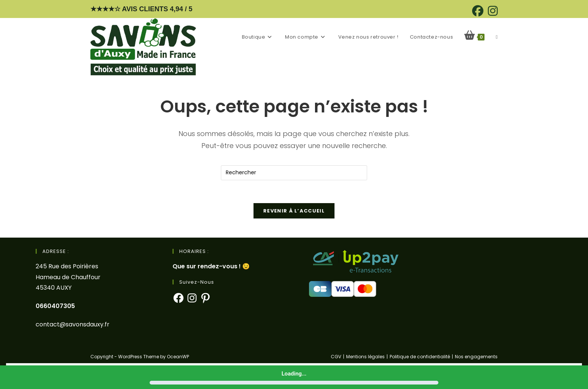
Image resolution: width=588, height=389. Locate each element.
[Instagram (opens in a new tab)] (492, 11)
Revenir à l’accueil (294, 211)
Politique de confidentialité (420, 357)
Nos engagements (476, 357)
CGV (336, 357)
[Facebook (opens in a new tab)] (478, 11)
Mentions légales (365, 357)
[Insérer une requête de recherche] (294, 173)
